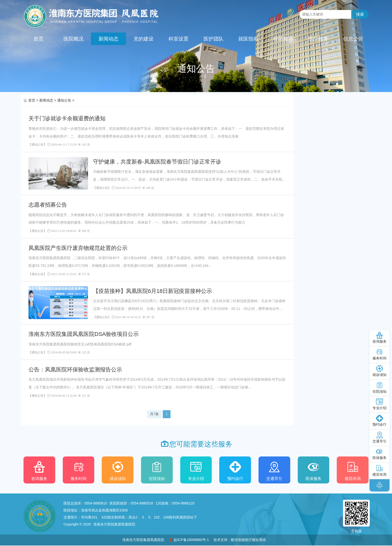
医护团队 (213, 39)
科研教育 (283, 39)
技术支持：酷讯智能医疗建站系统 (240, 540)
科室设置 (178, 39)
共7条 (154, 414)
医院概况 (73, 39)
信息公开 (353, 39)
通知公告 (64, 100)
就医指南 (248, 39)
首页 (38, 39)
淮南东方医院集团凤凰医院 (143, 540)
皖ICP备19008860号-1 (191, 540)
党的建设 (143, 39)
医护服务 (318, 39)
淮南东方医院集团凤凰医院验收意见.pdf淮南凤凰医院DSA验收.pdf (80, 344)
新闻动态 (108, 39)
